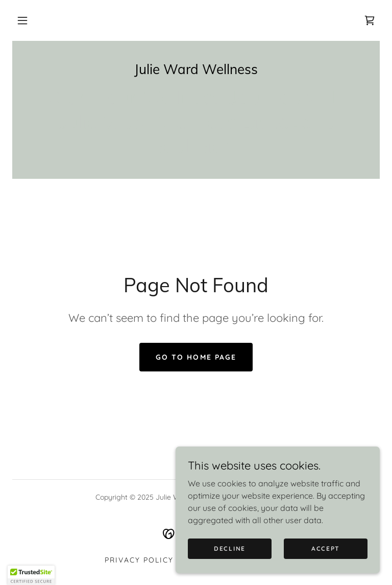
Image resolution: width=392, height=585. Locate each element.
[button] (22, 20)
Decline (230, 548)
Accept (326, 548)
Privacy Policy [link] (139, 560)
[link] (370, 20)
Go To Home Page (196, 357)
